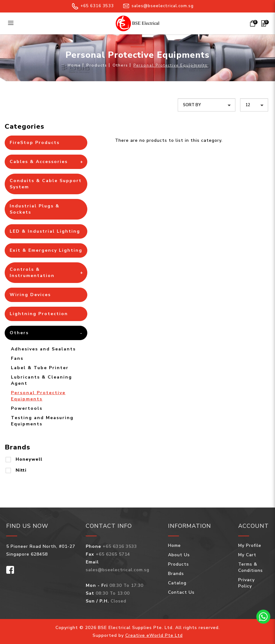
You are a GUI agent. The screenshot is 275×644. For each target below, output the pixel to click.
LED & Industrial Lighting (45, 231)
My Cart (247, 555)
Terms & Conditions (251, 567)
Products (97, 65)
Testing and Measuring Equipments (42, 421)
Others (120, 65)
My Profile (250, 545)
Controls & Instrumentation (32, 272)
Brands (176, 574)
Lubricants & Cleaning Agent (41, 380)
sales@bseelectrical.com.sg (158, 6)
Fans (17, 358)
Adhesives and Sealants (43, 349)
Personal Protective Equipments (171, 65)
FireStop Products (35, 143)
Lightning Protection (39, 314)
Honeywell (29, 459)
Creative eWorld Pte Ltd (154, 635)
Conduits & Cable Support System (46, 184)
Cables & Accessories (39, 162)
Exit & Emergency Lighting (46, 250)
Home (74, 65)
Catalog (177, 583)
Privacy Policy (246, 583)
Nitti (21, 470)
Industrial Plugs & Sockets (35, 209)
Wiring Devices (30, 295)
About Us (179, 555)
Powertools (27, 408)
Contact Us (181, 592)
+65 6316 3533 (93, 6)
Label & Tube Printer (40, 368)
